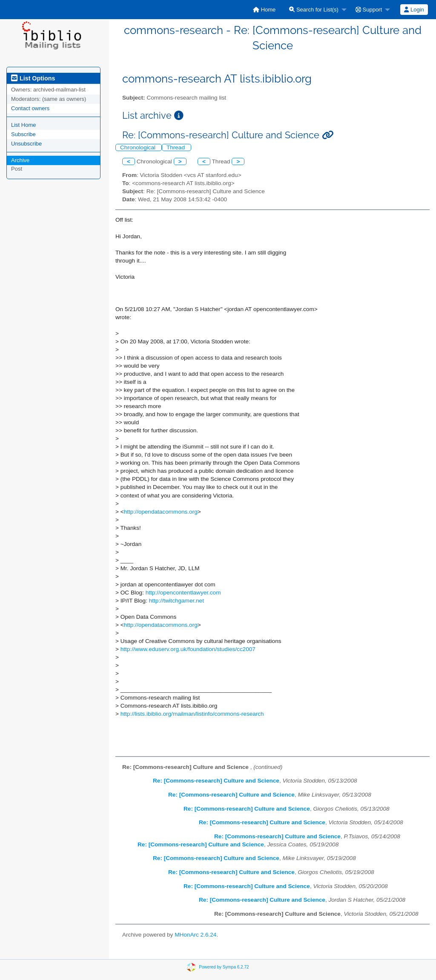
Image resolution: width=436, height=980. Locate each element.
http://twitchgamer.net (176, 601)
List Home (24, 125)
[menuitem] (264, 10)
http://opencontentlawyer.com (183, 593)
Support (369, 10)
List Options (33, 78)
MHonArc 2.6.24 (195, 935)
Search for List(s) (314, 10)
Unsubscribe (26, 144)
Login (414, 10)
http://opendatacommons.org (161, 512)
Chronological (139, 147)
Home (264, 10)
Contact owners (30, 108)
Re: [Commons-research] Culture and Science (216, 781)
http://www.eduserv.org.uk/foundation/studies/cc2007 (188, 649)
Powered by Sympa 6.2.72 (224, 967)
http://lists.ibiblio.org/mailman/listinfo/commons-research (192, 714)
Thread (176, 147)
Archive (20, 160)
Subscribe (23, 134)
